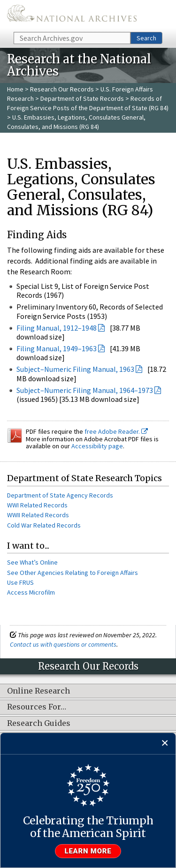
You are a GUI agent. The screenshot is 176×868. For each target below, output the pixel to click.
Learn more (88, 851)
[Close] (165, 743)
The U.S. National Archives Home (72, 15)
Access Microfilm (31, 592)
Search (146, 38)
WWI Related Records (37, 505)
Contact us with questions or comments (63, 644)
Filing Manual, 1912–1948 (57, 328)
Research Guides (39, 724)
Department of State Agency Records (60, 495)
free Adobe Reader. (116, 431)
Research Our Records (62, 89)
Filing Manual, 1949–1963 (57, 348)
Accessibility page (97, 446)
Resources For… (37, 707)
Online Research (38, 691)
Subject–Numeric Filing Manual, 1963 (75, 369)
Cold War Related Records (44, 525)
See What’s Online (32, 562)
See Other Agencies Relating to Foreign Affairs (73, 573)
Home (15, 89)
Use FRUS (20, 582)
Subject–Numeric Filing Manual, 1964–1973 (85, 390)
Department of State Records (82, 98)
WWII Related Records (38, 515)
